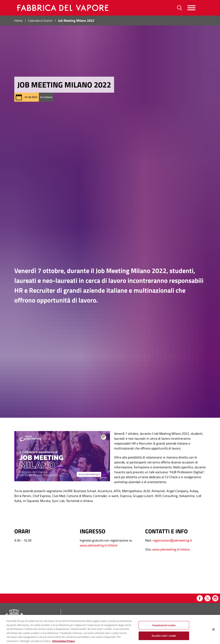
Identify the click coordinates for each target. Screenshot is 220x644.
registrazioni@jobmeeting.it (172, 540)
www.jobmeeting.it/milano (99, 545)
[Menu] (191, 8)
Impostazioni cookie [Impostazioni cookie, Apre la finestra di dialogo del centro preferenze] (164, 627)
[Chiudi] (213, 632)
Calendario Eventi (40, 20)
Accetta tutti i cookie (164, 638)
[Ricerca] (180, 8)
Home (18, 20)
